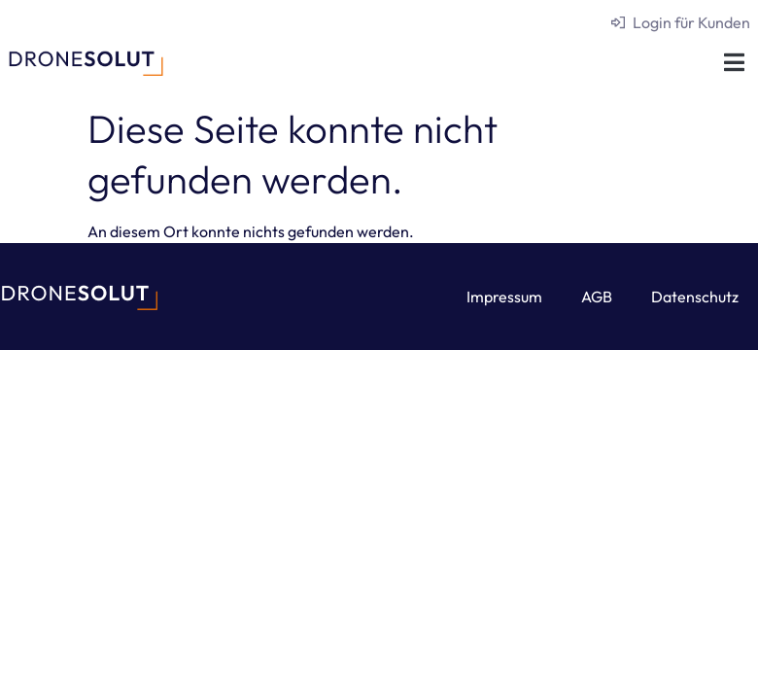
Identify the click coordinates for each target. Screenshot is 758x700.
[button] (734, 62)
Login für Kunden (691, 22)
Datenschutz (695, 297)
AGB (597, 297)
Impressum (504, 297)
